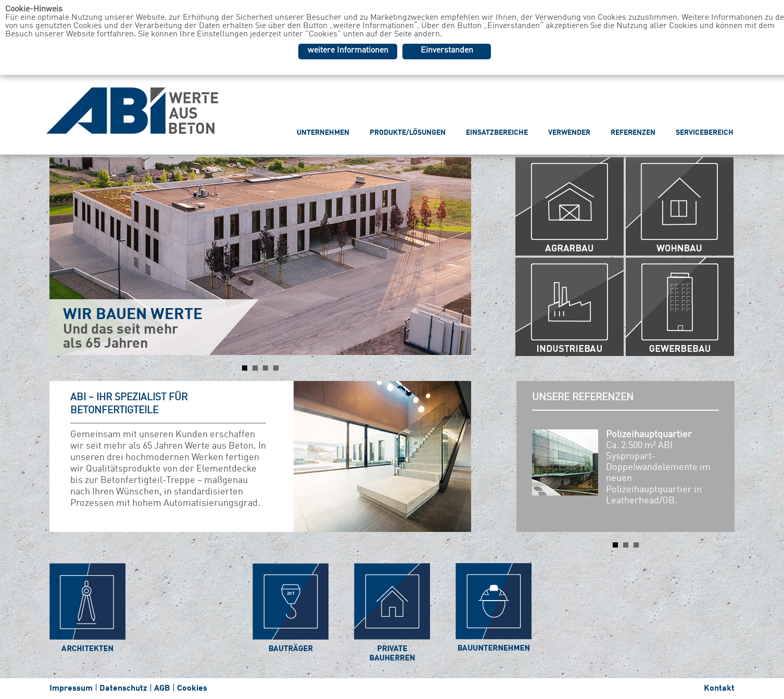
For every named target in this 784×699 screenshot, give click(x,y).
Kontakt (719, 689)
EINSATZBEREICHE (497, 133)
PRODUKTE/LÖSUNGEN (408, 133)
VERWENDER (569, 133)
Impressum (71, 689)
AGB (162, 689)
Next (458, 256)
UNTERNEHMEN (323, 133)
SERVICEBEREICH (705, 133)
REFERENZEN (633, 133)
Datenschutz (123, 689)
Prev (63, 256)
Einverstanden (447, 50)
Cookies (192, 689)
